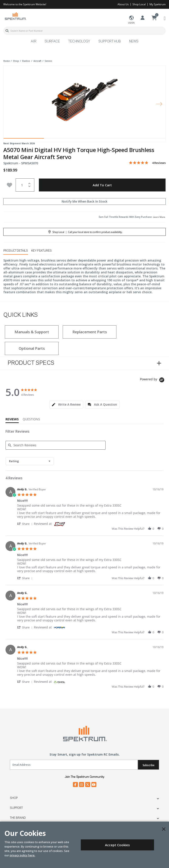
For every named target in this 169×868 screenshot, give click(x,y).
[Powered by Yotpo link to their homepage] (153, 380)
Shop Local (139, 4)
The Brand (18, 818)
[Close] (164, 829)
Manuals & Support (32, 332)
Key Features (41, 251)
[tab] (66, 405)
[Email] (74, 765)
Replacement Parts (90, 332)
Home (6, 61)
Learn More (159, 217)
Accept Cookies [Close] (117, 845)
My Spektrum (158, 4)
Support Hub (110, 42)
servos (48, 61)
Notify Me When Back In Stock (84, 201)
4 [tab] (145, 139)
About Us (123, 4)
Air (34, 42)
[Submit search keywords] (7, 31)
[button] (26, 524)
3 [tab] (105, 139)
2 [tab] (64, 139)
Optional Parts (32, 348)
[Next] (159, 104)
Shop (14, 798)
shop (16, 61)
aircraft (37, 61)
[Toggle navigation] (165, 18)
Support (16, 808)
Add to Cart (102, 185)
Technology (79, 42)
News (134, 42)
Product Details (16, 251)
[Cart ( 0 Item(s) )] (154, 18)
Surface (52, 42)
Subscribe (149, 765)
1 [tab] (24, 139)
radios (26, 61)
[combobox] (84, 31)
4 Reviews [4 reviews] (159, 163)
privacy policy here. (22, 855)
